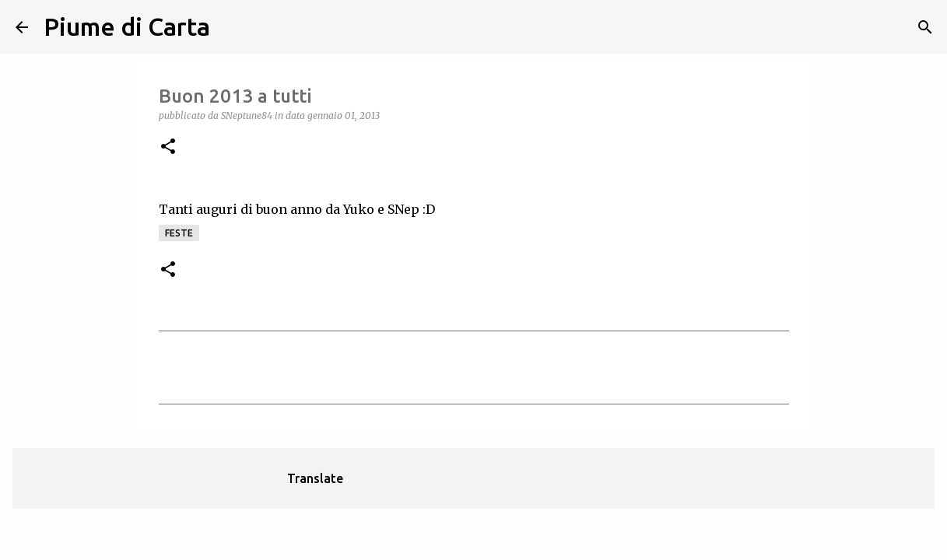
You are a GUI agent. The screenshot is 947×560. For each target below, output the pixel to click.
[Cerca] (232, 27)
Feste (179, 233)
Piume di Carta (127, 26)
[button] (168, 147)
